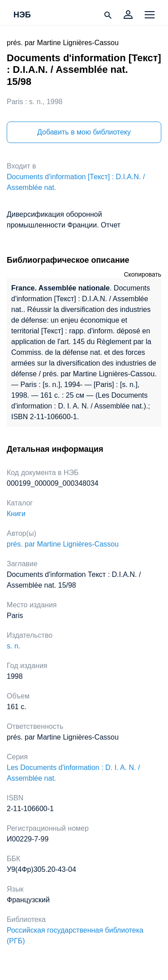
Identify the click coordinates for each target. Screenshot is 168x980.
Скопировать (142, 274)
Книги (16, 514)
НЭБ (22, 15)
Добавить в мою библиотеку (84, 132)
